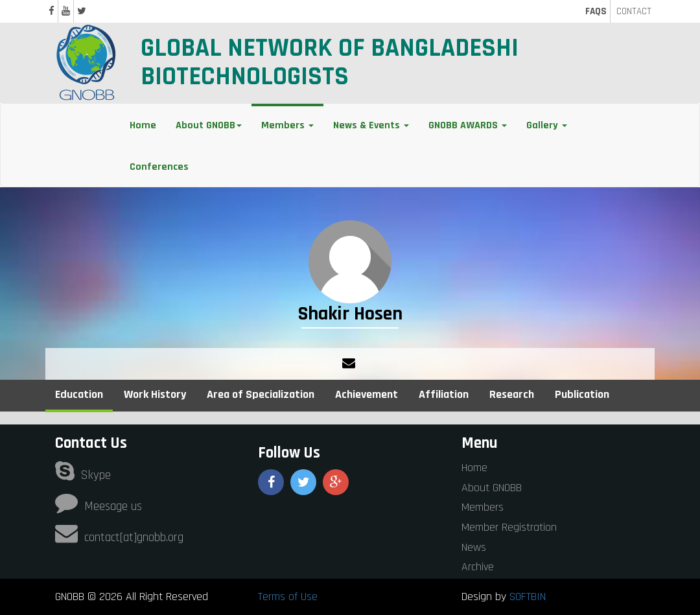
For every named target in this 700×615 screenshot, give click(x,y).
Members (483, 507)
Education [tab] (79, 394)
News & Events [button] (371, 125)
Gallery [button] (547, 125)
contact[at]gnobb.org (119, 538)
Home (143, 125)
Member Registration (509, 527)
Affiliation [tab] (444, 394)
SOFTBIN (528, 597)
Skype (83, 475)
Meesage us (99, 506)
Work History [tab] (155, 394)
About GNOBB (492, 488)
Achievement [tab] (367, 394)
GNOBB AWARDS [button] (468, 125)
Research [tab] (512, 394)
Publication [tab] (582, 394)
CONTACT (634, 11)
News (474, 547)
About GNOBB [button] (209, 125)
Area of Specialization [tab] (261, 394)
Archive (478, 567)
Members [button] (287, 125)
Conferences (159, 167)
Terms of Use (288, 597)
